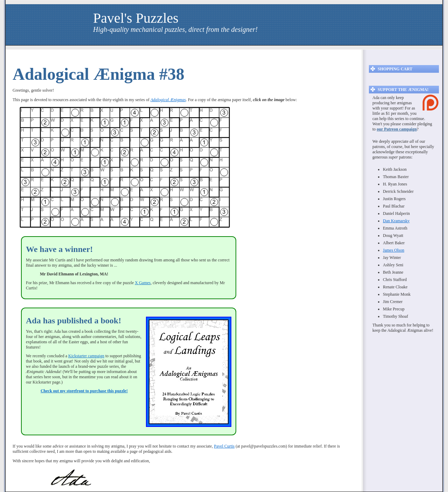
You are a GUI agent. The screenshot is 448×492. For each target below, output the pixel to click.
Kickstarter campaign (86, 356)
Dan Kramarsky (396, 221)
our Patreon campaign (397, 129)
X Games (143, 283)
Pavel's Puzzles (136, 18)
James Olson (394, 250)
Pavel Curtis (224, 446)
